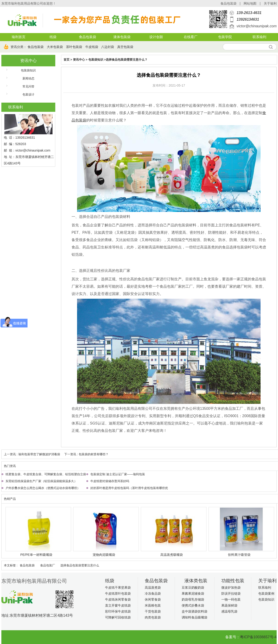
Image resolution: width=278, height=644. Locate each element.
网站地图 (250, 3)
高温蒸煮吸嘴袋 (172, 555)
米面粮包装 (153, 605)
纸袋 (53, 37)
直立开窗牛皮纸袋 (118, 605)
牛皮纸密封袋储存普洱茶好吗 (110, 481)
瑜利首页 (19, 37)
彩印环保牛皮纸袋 (118, 611)
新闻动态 (28, 78)
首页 (67, 60)
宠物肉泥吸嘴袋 (104, 555)
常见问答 (28, 86)
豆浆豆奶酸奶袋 (193, 588)
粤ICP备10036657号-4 (258, 637)
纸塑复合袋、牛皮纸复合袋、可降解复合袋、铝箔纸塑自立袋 (46, 474)
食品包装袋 (228, 3)
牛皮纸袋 (92, 47)
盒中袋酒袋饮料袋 (195, 611)
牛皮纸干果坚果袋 (118, 588)
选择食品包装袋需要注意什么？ (127, 60)
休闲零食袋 (153, 599)
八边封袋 (108, 47)
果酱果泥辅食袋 (193, 593)
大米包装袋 (55, 47)
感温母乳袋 (229, 611)
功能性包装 (233, 581)
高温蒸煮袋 (153, 588)
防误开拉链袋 (231, 593)
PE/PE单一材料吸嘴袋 (36, 555)
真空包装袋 (125, 47)
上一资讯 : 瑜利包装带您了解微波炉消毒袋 (32, 454)
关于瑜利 (270, 3)
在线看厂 (191, 37)
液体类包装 (196, 581)
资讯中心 (28, 61)
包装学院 (225, 37)
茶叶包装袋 (74, 47)
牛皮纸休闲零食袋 (118, 599)
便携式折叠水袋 (193, 605)
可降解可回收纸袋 (118, 617)
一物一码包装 (231, 599)
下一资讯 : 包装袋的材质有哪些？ (86, 454)
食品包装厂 (48, 565)
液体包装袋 (122, 37)
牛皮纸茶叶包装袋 (118, 593)
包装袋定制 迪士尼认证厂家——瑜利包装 (118, 474)
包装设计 (28, 94)
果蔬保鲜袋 (229, 605)
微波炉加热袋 (231, 588)
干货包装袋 (153, 611)
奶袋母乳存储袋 (193, 599)
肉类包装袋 (153, 617)
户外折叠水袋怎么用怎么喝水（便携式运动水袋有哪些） (43, 488)
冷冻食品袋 (153, 593)
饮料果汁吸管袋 (239, 555)
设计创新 (156, 37)
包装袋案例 (266, 593)
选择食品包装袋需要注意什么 (80, 565)
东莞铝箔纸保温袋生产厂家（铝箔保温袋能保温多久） (41, 481)
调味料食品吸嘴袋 (195, 617)
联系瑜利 (259, 37)
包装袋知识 (28, 70)
